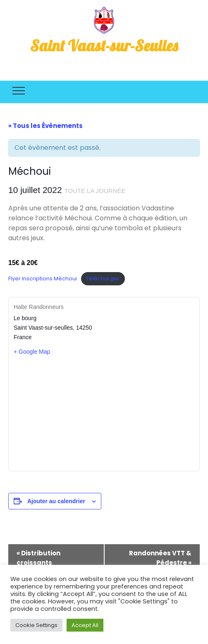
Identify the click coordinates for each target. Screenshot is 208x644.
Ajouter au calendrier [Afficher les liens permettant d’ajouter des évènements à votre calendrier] (56, 501)
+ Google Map (32, 352)
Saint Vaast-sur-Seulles (104, 46)
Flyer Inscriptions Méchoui (43, 279)
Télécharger (103, 279)
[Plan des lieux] (104, 413)
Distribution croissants (38, 558)
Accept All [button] (85, 625)
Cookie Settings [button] (36, 625)
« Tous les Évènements (45, 126)
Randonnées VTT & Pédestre (160, 558)
